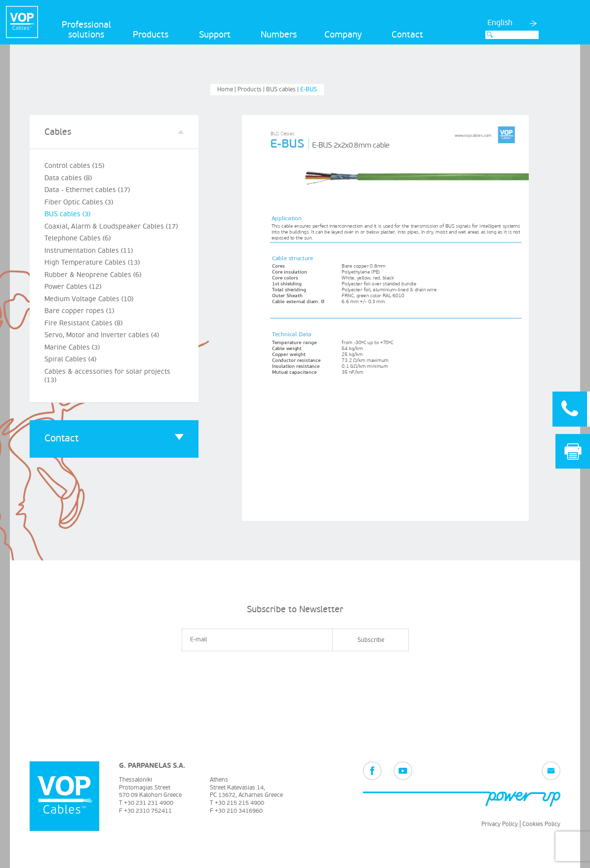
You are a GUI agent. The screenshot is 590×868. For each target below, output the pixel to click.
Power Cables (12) (73, 287)
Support (215, 35)
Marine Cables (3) (72, 347)
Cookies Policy (541, 824)
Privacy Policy (500, 824)
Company (343, 35)
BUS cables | (283, 90)
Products (151, 35)
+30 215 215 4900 (239, 803)
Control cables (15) (74, 166)
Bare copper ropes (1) (79, 311)
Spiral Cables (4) (70, 359)
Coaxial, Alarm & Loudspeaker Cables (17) (111, 226)
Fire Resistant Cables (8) (83, 323)
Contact (407, 35)
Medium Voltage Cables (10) (89, 299)
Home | (227, 90)
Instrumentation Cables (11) (89, 251)
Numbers (279, 35)
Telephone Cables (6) (78, 238)
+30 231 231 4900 (149, 803)
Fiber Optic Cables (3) (79, 202)
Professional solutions (86, 30)
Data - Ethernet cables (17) (87, 190)
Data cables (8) (68, 178)
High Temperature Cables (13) (92, 262)
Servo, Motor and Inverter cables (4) (102, 335)
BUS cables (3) (67, 214)
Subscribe (371, 640)
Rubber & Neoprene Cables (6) (93, 275)
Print (573, 452)
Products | (252, 90)
